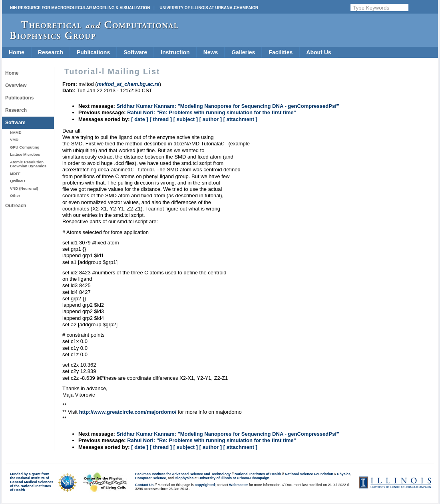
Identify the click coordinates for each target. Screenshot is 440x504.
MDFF (15, 174)
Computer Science (150, 478)
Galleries (243, 52)
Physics (344, 474)
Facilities (281, 52)
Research (51, 52)
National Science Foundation (309, 474)
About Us (319, 52)
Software (135, 52)
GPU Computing (25, 147)
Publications (93, 52)
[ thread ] (161, 119)
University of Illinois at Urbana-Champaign (209, 8)
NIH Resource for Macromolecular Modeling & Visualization (80, 8)
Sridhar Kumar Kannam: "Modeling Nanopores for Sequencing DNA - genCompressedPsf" (228, 106)
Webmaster (238, 485)
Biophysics (184, 478)
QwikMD (18, 181)
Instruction (175, 52)
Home (17, 52)
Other (15, 195)
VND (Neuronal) (24, 188)
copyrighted (205, 485)
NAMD (16, 132)
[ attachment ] (240, 119)
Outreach (16, 206)
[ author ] (211, 119)
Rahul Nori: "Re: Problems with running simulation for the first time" (212, 112)
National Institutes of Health (258, 474)
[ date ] (140, 119)
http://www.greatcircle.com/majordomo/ (128, 412)
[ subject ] (186, 119)
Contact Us (144, 485)
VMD (14, 140)
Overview (16, 85)
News (211, 52)
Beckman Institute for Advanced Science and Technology (183, 474)
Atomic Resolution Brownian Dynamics (28, 164)
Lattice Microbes (25, 154)
